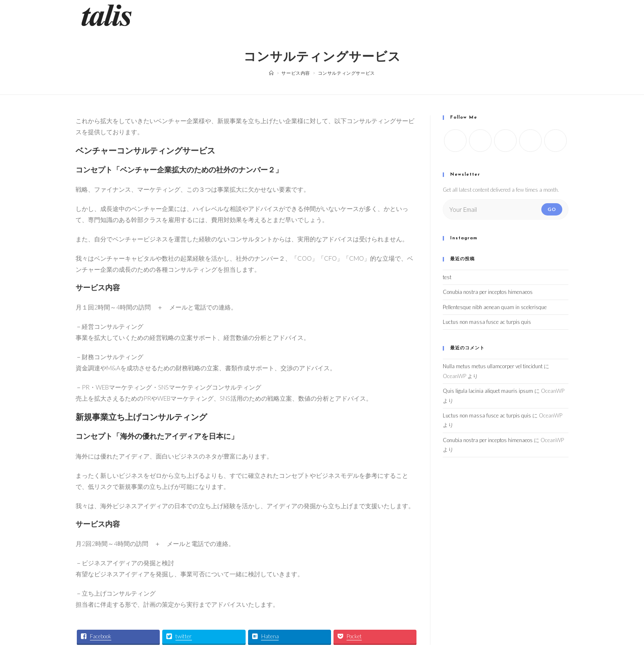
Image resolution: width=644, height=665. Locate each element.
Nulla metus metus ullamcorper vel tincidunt (493, 366)
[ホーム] (271, 73)
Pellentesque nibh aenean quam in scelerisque (495, 307)
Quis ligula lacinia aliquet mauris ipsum (488, 391)
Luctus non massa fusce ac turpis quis (487, 322)
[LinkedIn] (530, 141)
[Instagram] (505, 141)
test (447, 277)
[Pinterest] (555, 141)
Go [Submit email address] (552, 209)
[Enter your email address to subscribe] (506, 209)
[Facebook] (480, 141)
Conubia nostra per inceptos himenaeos (488, 292)
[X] (455, 141)
